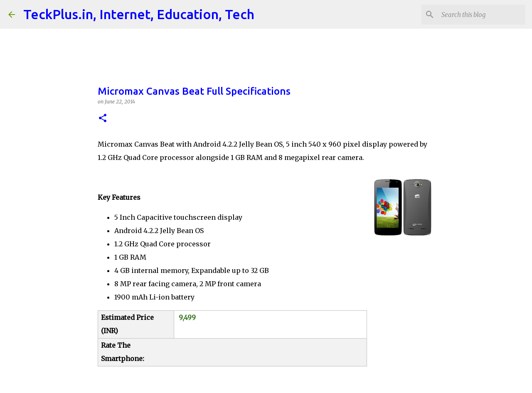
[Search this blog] (482, 15)
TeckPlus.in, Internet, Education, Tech (139, 14)
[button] (103, 119)
